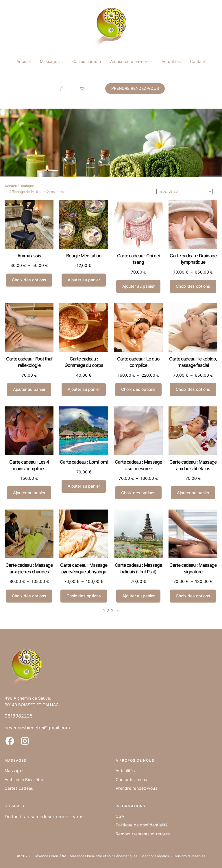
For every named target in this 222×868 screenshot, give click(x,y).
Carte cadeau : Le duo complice (138, 362)
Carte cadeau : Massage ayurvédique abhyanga (84, 568)
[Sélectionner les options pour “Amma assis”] (29, 280)
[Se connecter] (62, 89)
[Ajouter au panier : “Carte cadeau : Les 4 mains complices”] (29, 493)
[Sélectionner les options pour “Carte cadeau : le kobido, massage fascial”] (193, 390)
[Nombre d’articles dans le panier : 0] (82, 89)
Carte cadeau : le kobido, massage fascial (193, 362)
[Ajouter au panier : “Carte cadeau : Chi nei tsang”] (138, 286)
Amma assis (29, 256)
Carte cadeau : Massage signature (193, 568)
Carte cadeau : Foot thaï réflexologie (29, 362)
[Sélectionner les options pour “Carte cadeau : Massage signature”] (193, 596)
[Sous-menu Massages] (62, 62)
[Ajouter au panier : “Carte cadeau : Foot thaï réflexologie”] (29, 390)
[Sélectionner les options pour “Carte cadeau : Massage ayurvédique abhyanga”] (84, 596)
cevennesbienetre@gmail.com (37, 728)
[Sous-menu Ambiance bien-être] (151, 62)
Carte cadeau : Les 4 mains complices (29, 465)
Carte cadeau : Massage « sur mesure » (138, 465)
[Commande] (185, 192)
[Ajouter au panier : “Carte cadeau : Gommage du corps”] (84, 390)
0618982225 (19, 716)
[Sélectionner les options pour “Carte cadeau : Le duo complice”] (138, 390)
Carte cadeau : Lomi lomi (84, 462)
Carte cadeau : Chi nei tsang (138, 259)
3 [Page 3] (112, 611)
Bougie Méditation (84, 256)
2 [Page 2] (108, 611)
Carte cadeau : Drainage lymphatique (193, 259)
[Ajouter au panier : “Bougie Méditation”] (84, 280)
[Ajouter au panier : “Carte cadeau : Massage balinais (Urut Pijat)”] (138, 596)
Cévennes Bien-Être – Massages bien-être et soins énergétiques (85, 856)
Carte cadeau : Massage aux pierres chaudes (29, 568)
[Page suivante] (116, 611)
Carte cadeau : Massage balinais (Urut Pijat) (138, 568)
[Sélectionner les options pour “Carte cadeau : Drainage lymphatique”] (193, 286)
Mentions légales (155, 856)
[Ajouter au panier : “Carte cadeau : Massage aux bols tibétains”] (193, 493)
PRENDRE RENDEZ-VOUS (135, 88)
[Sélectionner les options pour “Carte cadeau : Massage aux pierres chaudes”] (29, 596)
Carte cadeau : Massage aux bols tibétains (193, 465)
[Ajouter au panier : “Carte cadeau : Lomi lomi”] (84, 486)
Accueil (11, 186)
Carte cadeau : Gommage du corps (84, 362)
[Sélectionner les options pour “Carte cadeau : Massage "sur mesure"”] (138, 493)
